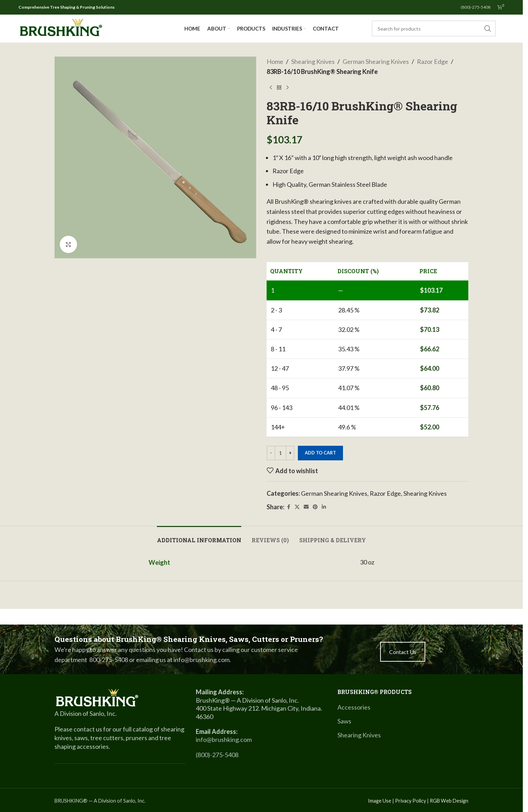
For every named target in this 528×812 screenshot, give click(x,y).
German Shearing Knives (376, 61)
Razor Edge (433, 61)
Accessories (354, 707)
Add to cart (320, 453)
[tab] (199, 537)
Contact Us (403, 652)
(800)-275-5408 (217, 755)
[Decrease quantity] (271, 453)
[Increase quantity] (290, 453)
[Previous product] (271, 88)
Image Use (380, 801)
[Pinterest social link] (315, 507)
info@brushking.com (224, 739)
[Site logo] (61, 28)
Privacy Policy (410, 801)
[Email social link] (306, 507)
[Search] (434, 28)
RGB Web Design (449, 801)
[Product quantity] (280, 453)
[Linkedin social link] (324, 507)
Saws (344, 721)
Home (275, 61)
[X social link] (297, 507)
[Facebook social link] (288, 507)
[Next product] (287, 88)
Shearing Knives (313, 61)
